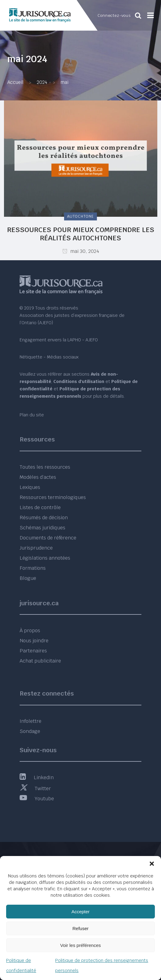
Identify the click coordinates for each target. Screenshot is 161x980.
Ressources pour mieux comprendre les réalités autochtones (81, 234)
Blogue (28, 578)
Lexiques (30, 487)
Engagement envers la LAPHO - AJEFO (59, 340)
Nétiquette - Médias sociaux (49, 357)
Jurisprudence (36, 548)
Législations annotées (45, 558)
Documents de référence (48, 538)
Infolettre (31, 721)
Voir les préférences (80, 945)
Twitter (35, 789)
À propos (30, 631)
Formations (33, 568)
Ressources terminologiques (53, 497)
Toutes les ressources (45, 467)
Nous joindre (34, 641)
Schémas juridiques (42, 528)
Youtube (37, 799)
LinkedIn (37, 777)
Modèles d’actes (38, 477)
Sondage (30, 731)
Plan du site (32, 415)
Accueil (15, 82)
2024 (42, 82)
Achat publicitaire (40, 661)
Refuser (80, 928)
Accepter (80, 912)
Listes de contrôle (40, 507)
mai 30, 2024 (81, 251)
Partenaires (33, 651)
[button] (152, 864)
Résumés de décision (44, 518)
